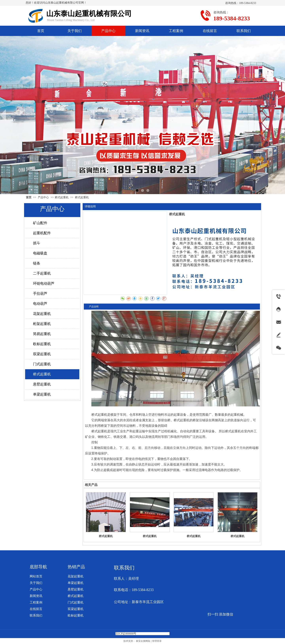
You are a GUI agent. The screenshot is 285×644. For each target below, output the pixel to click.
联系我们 (36, 615)
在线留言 (36, 609)
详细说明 (90, 206)
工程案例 (36, 602)
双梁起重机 (76, 609)
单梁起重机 (76, 583)
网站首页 (36, 576)
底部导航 (38, 567)
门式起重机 (76, 602)
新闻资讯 (36, 596)
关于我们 (36, 583)
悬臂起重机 (76, 589)
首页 (29, 197)
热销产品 (76, 567)
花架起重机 (76, 576)
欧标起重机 (76, 615)
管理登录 (157, 641)
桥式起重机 (62, 197)
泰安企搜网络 (143, 641)
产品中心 (44, 197)
